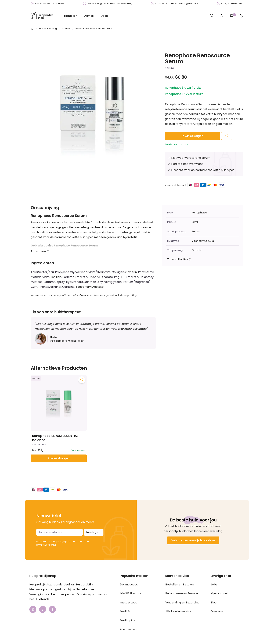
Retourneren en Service (182, 585)
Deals (105, 16)
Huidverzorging (48, 29)
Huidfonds (42, 591)
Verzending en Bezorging (182, 594)
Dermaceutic (129, 576)
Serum (66, 29)
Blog (214, 594)
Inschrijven (94, 524)
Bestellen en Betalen (179, 576)
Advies (89, 16)
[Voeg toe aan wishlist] (78, 376)
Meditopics (127, 612)
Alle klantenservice (178, 603)
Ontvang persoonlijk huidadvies (193, 532)
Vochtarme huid (203, 241)
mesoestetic (129, 594)
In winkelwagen (192, 136)
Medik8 (125, 603)
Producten (70, 16)
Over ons (217, 603)
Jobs (214, 576)
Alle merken (128, 621)
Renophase (199, 213)
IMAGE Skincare (131, 585)
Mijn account (219, 585)
